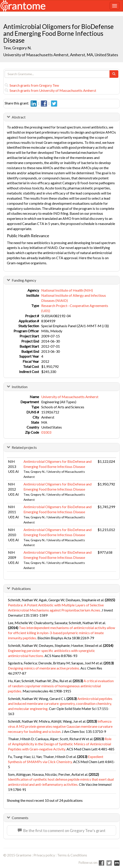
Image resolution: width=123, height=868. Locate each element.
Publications (21, 588)
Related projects (24, 447)
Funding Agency (24, 280)
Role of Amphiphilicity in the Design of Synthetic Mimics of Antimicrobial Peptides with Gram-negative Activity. (60, 744)
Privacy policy (44, 855)
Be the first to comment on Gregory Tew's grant (62, 830)
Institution (20, 387)
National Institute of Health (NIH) (67, 290)
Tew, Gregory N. (17, 48)
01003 (46, 432)
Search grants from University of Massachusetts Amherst (50, 90)
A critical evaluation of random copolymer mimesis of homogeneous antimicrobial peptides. (61, 686)
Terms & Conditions (72, 855)
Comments (20, 818)
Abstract (19, 117)
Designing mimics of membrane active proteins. (44, 668)
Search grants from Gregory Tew (32, 85)
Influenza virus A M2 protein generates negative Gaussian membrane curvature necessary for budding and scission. (60, 726)
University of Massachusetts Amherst (70, 397)
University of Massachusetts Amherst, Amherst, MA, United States (61, 55)
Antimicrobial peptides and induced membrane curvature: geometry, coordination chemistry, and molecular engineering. (60, 704)
